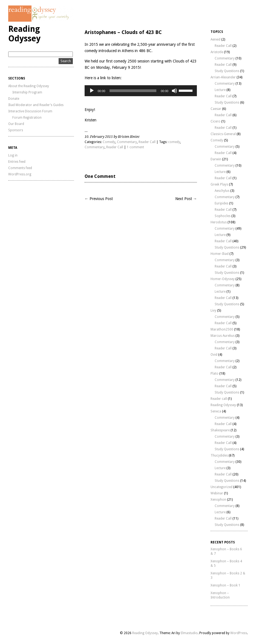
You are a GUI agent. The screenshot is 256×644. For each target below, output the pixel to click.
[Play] (92, 91)
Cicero (215, 121)
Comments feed (20, 168)
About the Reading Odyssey (29, 86)
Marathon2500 (222, 329)
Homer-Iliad (220, 254)
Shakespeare (220, 430)
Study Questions (227, 71)
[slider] (133, 91)
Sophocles (223, 216)
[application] (141, 91)
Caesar (216, 109)
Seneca (216, 411)
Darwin (216, 159)
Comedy (109, 142)
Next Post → (186, 199)
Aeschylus (222, 191)
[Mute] (174, 91)
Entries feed (17, 162)
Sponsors (16, 130)
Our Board (16, 124)
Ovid (214, 355)
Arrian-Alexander (223, 77)
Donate (14, 99)
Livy (213, 310)
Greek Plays (219, 184)
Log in (13, 155)
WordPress (239, 633)
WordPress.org (20, 174)
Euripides (222, 203)
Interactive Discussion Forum (30, 111)
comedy (174, 142)
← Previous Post (99, 199)
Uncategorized (222, 487)
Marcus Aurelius (223, 336)
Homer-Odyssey (223, 279)
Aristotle (217, 52)
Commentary (127, 142)
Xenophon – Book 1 (225, 585)
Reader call (219, 399)
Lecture (220, 90)
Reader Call (147, 142)
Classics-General (223, 134)
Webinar (217, 493)
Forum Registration (27, 118)
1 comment (135, 147)
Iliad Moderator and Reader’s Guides (36, 105)
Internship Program (27, 92)
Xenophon (218, 500)
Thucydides (219, 455)
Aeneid (215, 39)
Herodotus (219, 222)
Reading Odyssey (24, 34)
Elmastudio (189, 633)
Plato (215, 374)
